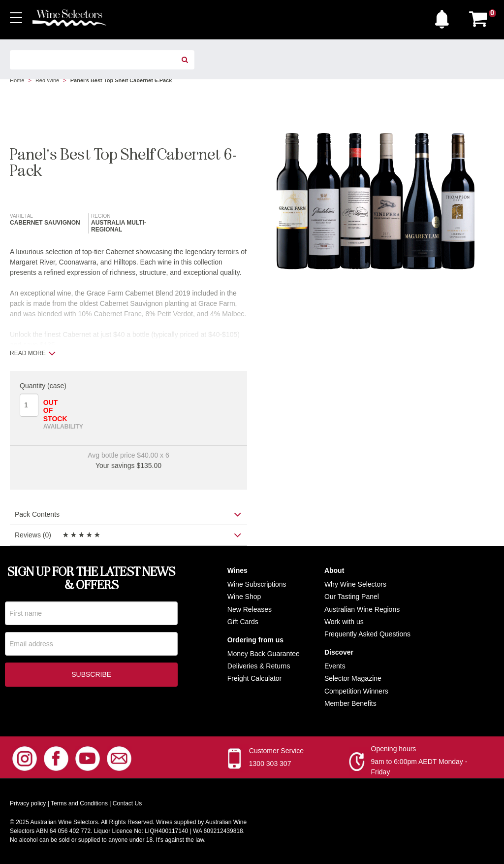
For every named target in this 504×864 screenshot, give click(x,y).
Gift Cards (243, 622)
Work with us (344, 622)
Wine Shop (244, 597)
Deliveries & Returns (259, 666)
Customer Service (276, 751)
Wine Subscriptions (257, 584)
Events (335, 666)
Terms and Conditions (79, 803)
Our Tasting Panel (352, 597)
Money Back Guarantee (264, 654)
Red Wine (47, 80)
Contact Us (127, 803)
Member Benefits (350, 703)
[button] (444, 17)
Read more (33, 353)
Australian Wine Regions (362, 609)
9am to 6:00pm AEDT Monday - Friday (419, 767)
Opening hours (394, 749)
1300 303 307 (270, 764)
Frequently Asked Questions (367, 634)
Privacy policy (28, 803)
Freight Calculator (255, 678)
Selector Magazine (353, 678)
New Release (248, 609)
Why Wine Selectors (355, 584)
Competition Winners (356, 691)
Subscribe (91, 675)
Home (17, 80)
